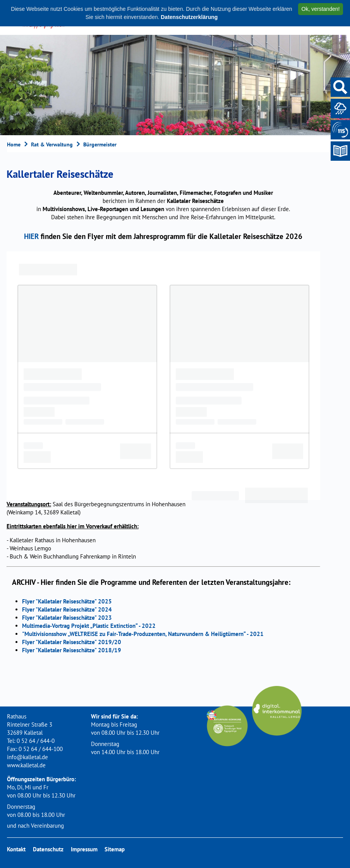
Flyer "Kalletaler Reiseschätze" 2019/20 (72, 642)
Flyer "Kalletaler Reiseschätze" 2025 (67, 601)
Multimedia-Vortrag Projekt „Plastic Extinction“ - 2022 (89, 626)
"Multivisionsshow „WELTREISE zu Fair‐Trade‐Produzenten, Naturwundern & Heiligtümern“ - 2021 (143, 634)
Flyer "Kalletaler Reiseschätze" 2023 (67, 618)
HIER (31, 236)
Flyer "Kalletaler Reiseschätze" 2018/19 (72, 650)
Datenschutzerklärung (189, 17)
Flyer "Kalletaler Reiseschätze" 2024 (67, 609)
